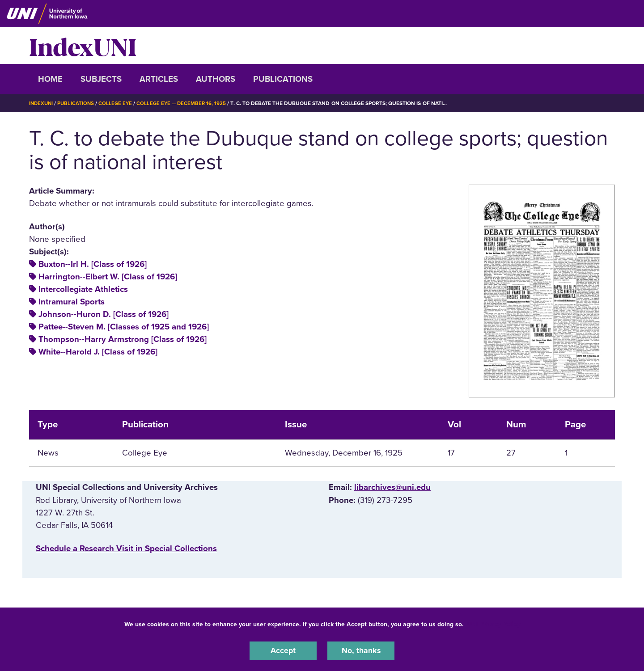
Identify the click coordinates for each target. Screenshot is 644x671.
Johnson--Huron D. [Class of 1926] (104, 314)
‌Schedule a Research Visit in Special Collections (126, 548)
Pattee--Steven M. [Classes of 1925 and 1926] (124, 327)
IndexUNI (83, 46)
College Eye (118, 103)
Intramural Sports (72, 302)
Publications (283, 79)
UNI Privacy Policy (494, 623)
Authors (216, 79)
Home (50, 79)
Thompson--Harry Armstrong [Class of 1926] (123, 339)
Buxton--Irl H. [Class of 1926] (93, 264)
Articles (159, 79)
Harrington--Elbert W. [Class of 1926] (108, 276)
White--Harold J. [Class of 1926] (98, 352)
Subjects (101, 79)
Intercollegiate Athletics (83, 289)
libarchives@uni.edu (392, 487)
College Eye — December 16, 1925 (186, 103)
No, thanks (361, 650)
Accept (283, 650)
